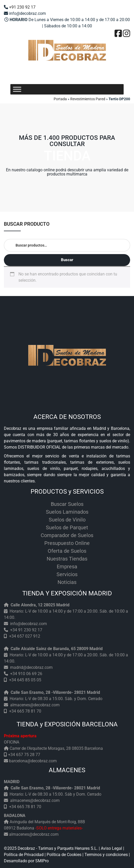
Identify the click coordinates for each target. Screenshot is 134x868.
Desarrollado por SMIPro (26, 861)
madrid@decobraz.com (31, 667)
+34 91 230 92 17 (26, 630)
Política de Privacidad (24, 855)
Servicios (67, 574)
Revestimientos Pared (88, 99)
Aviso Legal (111, 848)
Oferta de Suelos (67, 551)
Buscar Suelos (67, 504)
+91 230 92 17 (22, 7)
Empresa (67, 567)
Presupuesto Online (67, 543)
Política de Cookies (64, 855)
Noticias (67, 582)
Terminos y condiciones (106, 855)
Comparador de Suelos (67, 535)
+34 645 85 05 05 (25, 680)
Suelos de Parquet (67, 527)
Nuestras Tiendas (67, 559)
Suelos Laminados (67, 512)
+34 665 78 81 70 (25, 711)
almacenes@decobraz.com (35, 705)
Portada (60, 99)
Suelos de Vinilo (67, 520)
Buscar (67, 260)
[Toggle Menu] (17, 89)
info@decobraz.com (29, 624)
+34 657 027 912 (25, 636)
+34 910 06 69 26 (26, 674)
